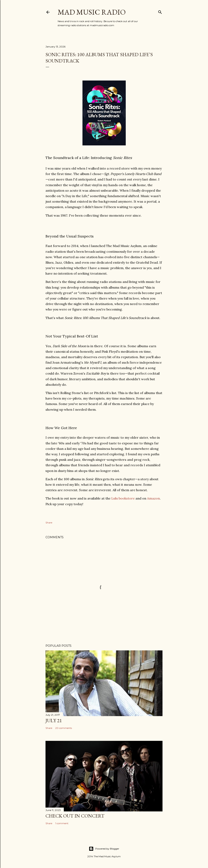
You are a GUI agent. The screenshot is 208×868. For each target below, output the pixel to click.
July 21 (54, 720)
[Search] (160, 11)
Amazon (153, 498)
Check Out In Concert (75, 816)
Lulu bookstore (123, 498)
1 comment (62, 823)
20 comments (64, 728)
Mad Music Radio (92, 12)
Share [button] (49, 523)
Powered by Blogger (104, 849)
